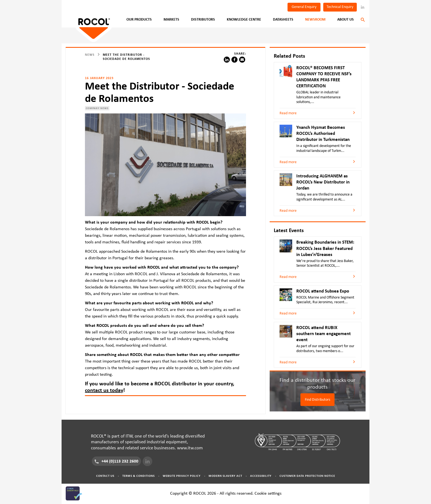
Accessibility (261, 476)
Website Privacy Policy (182, 476)
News (90, 55)
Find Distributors (317, 400)
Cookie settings (268, 493)
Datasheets (283, 20)
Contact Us (105, 476)
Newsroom (315, 20)
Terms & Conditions (139, 476)
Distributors (203, 20)
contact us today (104, 390)
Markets (171, 20)
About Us (346, 20)
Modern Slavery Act (225, 476)
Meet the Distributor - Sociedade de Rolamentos (126, 57)
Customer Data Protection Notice (307, 476)
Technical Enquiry (340, 7)
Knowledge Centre (244, 20)
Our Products (139, 20)
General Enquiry (304, 7)
